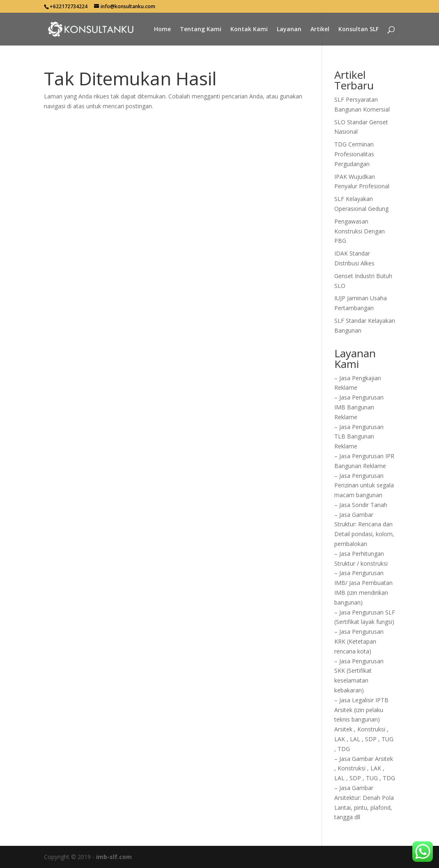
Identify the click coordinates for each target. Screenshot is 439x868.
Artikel (320, 30)
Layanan (289, 30)
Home (162, 30)
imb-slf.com (114, 857)
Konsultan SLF (359, 30)
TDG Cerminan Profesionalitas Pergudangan (354, 154)
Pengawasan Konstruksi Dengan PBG (360, 231)
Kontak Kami (249, 30)
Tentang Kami (201, 30)
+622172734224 (69, 6)
